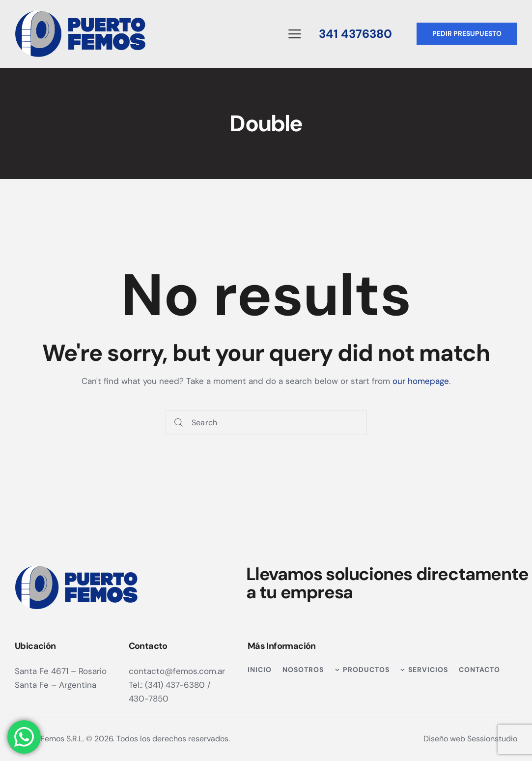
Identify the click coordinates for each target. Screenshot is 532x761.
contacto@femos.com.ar (177, 671)
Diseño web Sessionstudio (470, 739)
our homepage (421, 381)
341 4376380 (355, 34)
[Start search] (179, 423)
